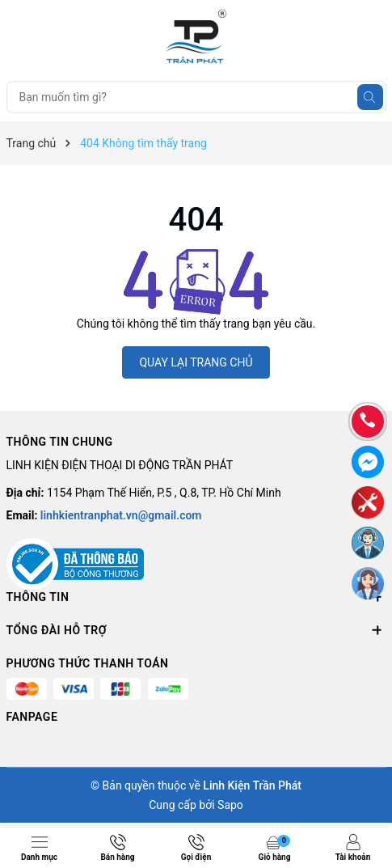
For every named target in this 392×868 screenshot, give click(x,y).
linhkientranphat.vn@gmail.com (121, 515)
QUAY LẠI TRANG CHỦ (196, 362)
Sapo (230, 805)
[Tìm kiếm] (370, 97)
